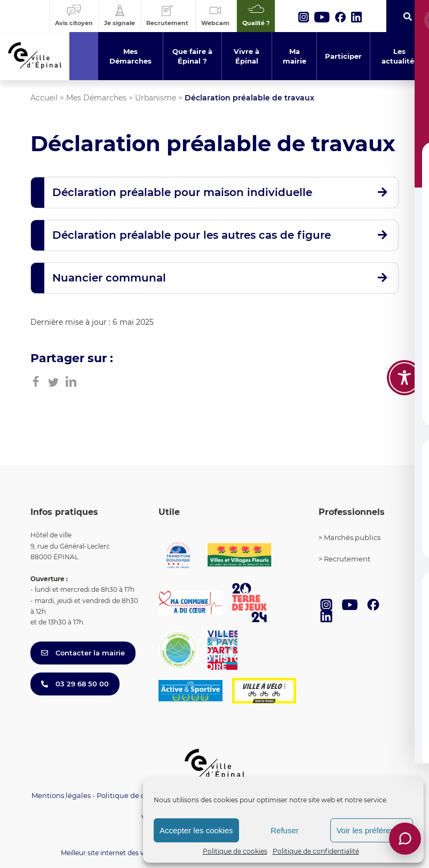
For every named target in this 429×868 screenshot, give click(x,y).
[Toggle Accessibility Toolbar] (404, 378)
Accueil (44, 98)
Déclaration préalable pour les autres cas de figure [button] (192, 235)
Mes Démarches (96, 98)
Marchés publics (352, 537)
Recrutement (347, 559)
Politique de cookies (235, 851)
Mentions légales (61, 795)
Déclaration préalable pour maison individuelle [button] (182, 192)
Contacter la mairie (83, 653)
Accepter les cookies (196, 830)
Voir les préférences (372, 830)
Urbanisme (156, 98)
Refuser (285, 830)
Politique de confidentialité (316, 851)
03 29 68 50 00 (75, 684)
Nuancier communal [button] (109, 278)
